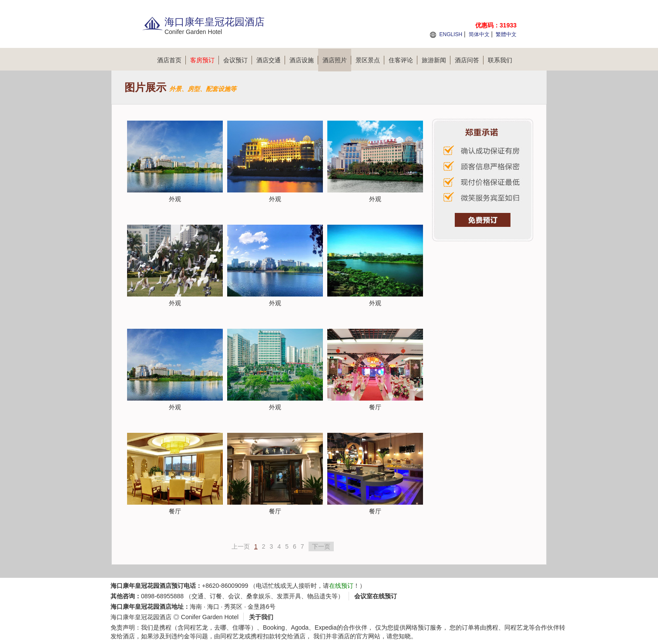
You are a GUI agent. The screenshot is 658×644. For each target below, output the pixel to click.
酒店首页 (171, 60)
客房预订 (205, 60)
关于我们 (261, 617)
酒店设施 (304, 60)
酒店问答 (469, 60)
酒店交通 (271, 60)
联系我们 (500, 60)
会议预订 (238, 60)
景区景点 (370, 60)
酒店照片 (337, 60)
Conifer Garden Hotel (210, 617)
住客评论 (403, 60)
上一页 (241, 546)
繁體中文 (506, 34)
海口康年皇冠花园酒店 (141, 617)
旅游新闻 (436, 60)
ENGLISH (451, 34)
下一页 (321, 546)
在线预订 (341, 586)
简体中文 (479, 34)
